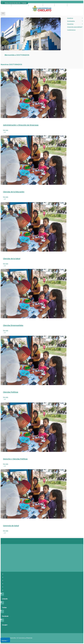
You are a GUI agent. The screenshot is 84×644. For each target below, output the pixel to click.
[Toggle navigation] (3, 14)
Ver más (42, 131)
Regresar (4, 641)
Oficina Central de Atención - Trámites (14, 3)
